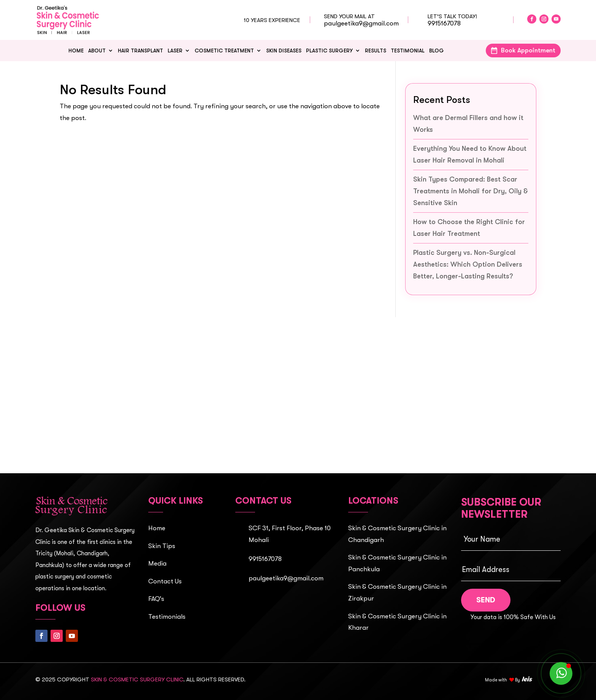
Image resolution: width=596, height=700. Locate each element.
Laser (175, 51)
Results (376, 51)
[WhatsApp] (561, 673)
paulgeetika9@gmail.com (361, 23)
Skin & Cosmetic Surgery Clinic (137, 679)
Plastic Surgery (329, 51)
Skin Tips (162, 546)
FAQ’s (156, 599)
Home (76, 51)
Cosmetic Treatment (224, 51)
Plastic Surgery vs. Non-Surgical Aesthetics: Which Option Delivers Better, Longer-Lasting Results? (468, 264)
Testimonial (408, 51)
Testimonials (167, 617)
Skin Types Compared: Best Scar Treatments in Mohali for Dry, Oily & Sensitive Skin (471, 191)
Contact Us (165, 581)
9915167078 (444, 23)
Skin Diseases (284, 51)
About (97, 51)
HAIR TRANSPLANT (140, 51)
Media (157, 563)
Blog (437, 51)
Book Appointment (528, 50)
